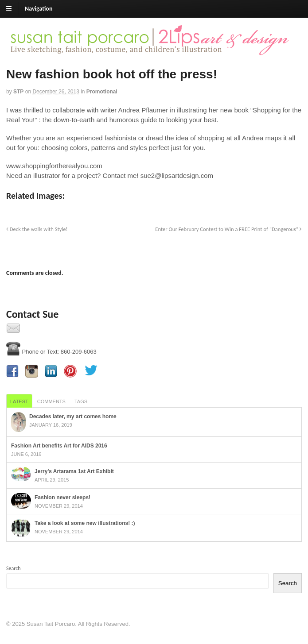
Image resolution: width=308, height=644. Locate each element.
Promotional (102, 92)
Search (14, 568)
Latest (19, 401)
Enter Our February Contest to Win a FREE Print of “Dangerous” (228, 229)
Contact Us (37, 331)
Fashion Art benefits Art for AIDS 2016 (59, 446)
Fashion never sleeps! (62, 497)
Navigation (39, 9)
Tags (81, 401)
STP (18, 92)
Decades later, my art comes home (73, 416)
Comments (51, 401)
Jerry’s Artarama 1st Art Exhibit (74, 471)
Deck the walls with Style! (37, 229)
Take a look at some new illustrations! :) (85, 523)
